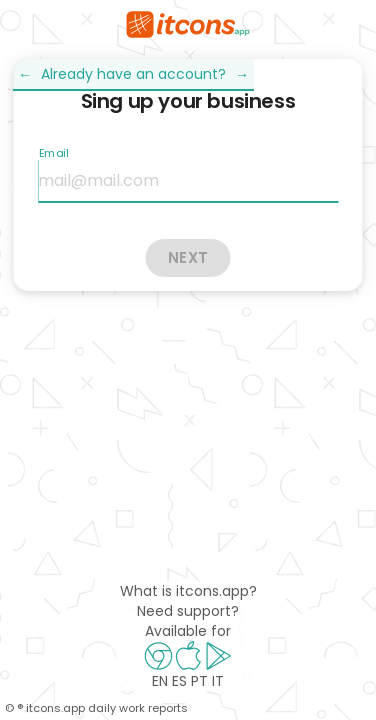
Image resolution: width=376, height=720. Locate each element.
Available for (188, 631)
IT (218, 681)
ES (179, 681)
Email (53, 153)
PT (199, 681)
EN (160, 681)
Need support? (188, 611)
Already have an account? (133, 74)
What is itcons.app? (188, 591)
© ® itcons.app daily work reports (96, 708)
